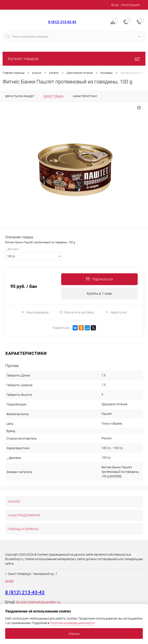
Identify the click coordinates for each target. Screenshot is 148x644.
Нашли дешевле (35, 312)
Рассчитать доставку (77, 312)
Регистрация (131, 5)
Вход (115, 5)
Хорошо (74, 634)
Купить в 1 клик (99, 294)
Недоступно (116, 312)
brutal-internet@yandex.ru (38, 602)
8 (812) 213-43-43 (62, 22)
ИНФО (9, 581)
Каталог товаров (74, 59)
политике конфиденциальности (72, 623)
